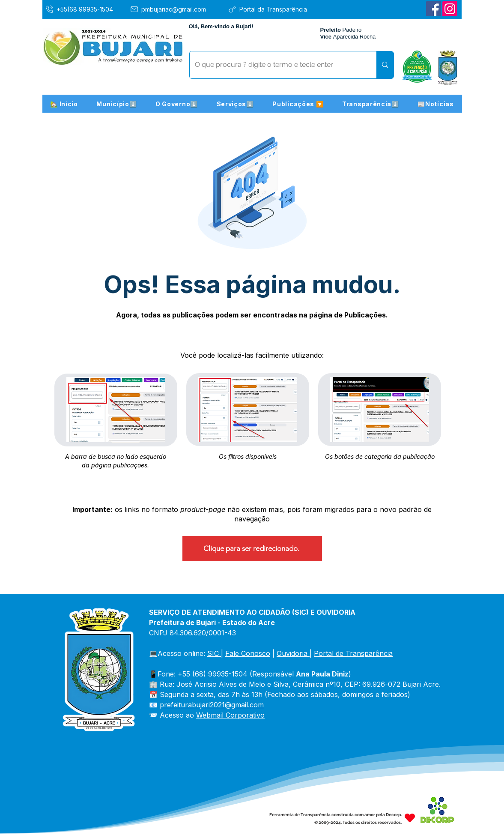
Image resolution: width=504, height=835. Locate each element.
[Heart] (410, 818)
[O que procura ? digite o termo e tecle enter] (277, 65)
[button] (117, 104)
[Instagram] (450, 9)
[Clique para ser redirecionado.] (252, 549)
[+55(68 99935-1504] (85, 9)
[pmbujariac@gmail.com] (176, 9)
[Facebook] (434, 9)
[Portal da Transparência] (274, 9)
